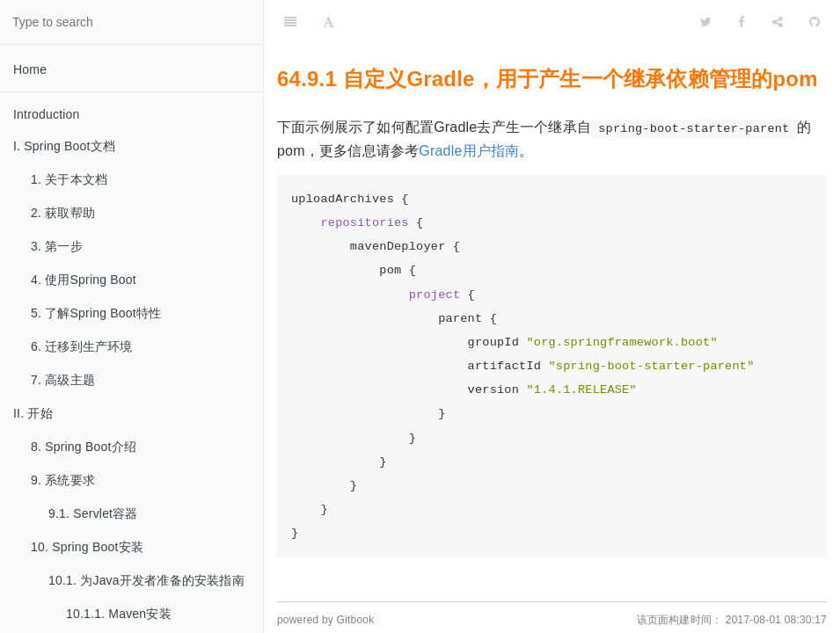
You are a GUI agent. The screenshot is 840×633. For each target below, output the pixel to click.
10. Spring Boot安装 (87, 547)
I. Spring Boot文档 (64, 146)
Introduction (47, 114)
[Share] (778, 22)
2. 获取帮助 (63, 213)
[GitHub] (814, 22)
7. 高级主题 (63, 380)
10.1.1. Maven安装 (119, 614)
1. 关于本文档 (69, 179)
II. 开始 (33, 413)
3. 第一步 (57, 246)
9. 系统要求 (63, 480)
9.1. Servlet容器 (93, 513)
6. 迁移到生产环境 (82, 346)
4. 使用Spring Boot (84, 280)
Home (30, 69)
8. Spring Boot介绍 (84, 447)
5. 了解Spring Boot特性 (96, 313)
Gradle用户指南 (469, 151)
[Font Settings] (329, 22)
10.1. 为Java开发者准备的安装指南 (146, 580)
